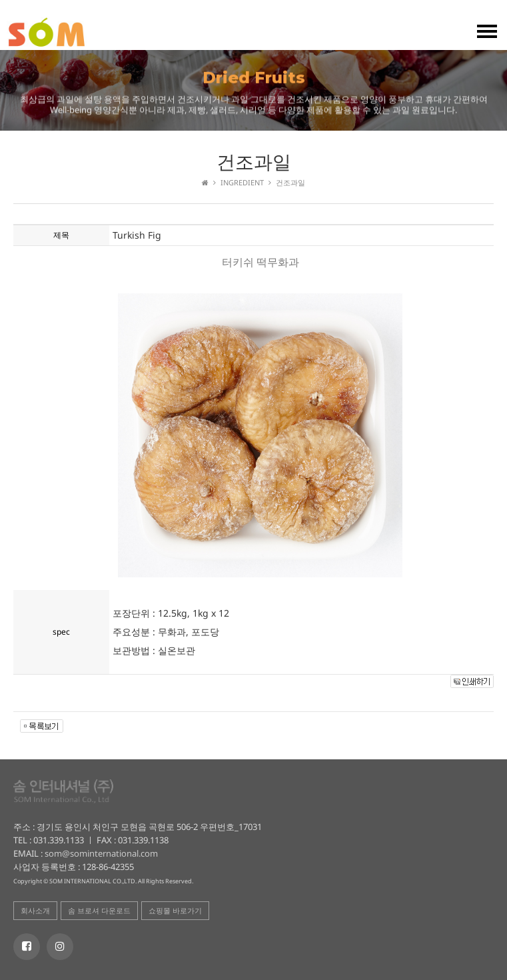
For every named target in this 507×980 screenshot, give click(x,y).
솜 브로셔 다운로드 (99, 910)
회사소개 (35, 910)
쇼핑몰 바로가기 (175, 910)
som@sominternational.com (100, 853)
